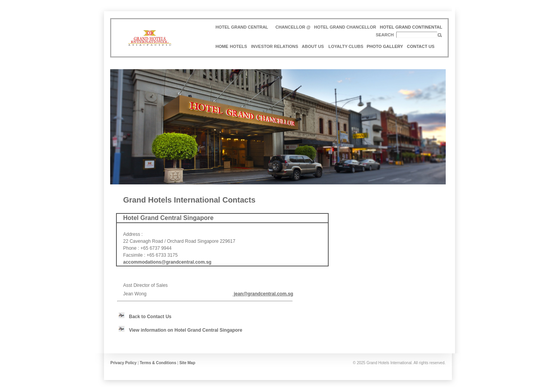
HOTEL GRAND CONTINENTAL (411, 27)
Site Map (187, 363)
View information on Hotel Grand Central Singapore (186, 330)
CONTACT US (421, 46)
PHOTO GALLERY (385, 46)
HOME (222, 46)
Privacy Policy (124, 363)
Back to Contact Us (150, 317)
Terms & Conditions (158, 363)
